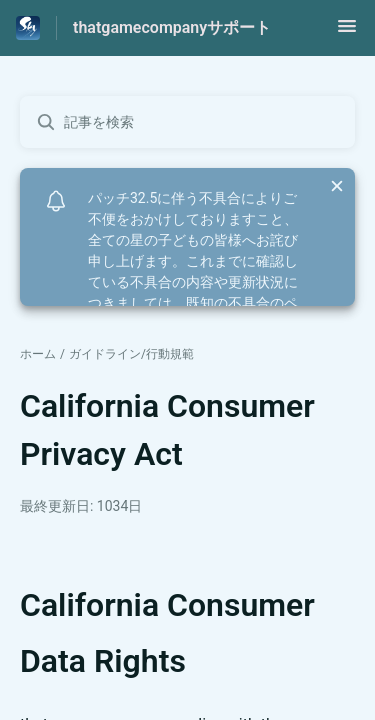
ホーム (38, 354)
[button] (347, 32)
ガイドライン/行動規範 (131, 354)
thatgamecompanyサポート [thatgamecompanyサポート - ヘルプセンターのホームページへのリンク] (172, 27)
